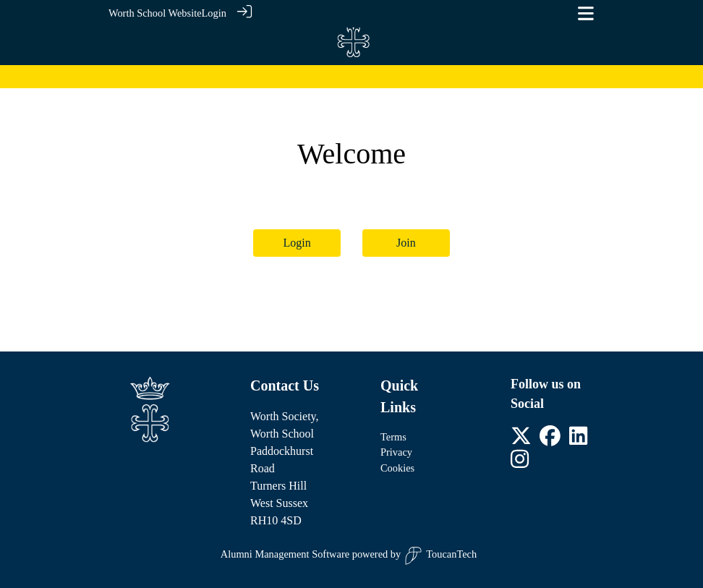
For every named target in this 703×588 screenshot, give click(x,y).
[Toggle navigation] (586, 13)
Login (214, 13)
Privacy (396, 452)
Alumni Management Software (285, 554)
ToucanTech (440, 556)
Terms (393, 437)
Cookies (397, 468)
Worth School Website (155, 13)
